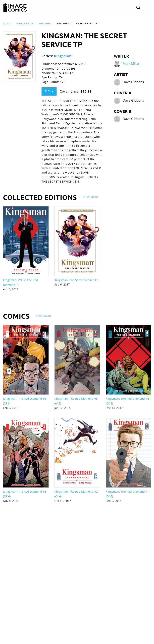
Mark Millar (131, 64)
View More (91, 197)
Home (7, 23)
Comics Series (24, 23)
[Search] (138, 8)
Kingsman (45, 23)
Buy (49, 91)
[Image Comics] (15, 8)
